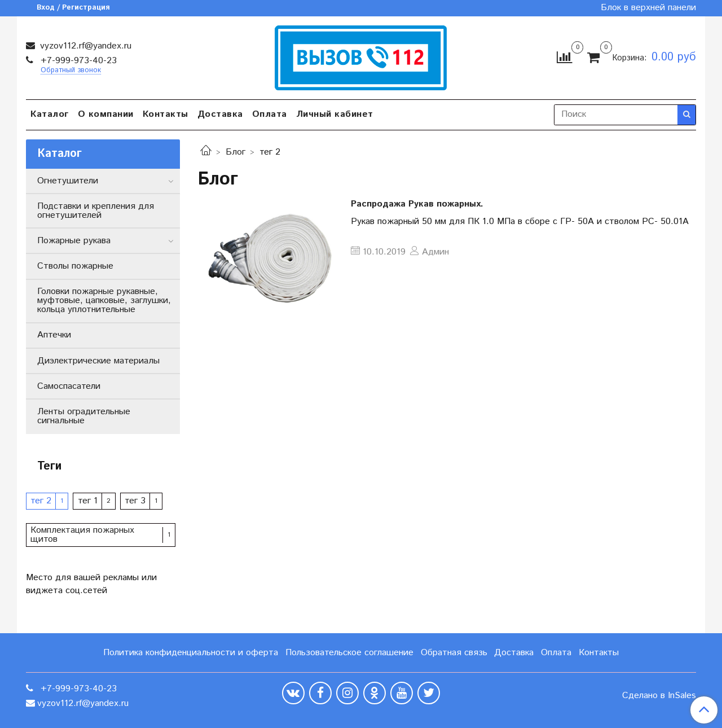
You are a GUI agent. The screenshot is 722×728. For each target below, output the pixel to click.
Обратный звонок (71, 71)
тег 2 (41, 501)
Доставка (220, 114)
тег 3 (135, 501)
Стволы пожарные (75, 266)
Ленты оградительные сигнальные (84, 416)
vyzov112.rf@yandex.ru (84, 46)
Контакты (166, 114)
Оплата (270, 114)
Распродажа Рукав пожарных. (417, 204)
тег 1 (88, 501)
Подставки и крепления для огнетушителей (96, 211)
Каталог (50, 114)
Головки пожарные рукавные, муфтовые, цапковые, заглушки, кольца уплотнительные (104, 301)
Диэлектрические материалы (98, 361)
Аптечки (54, 335)
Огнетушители (68, 181)
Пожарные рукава (74, 241)
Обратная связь (454, 653)
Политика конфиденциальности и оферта (191, 653)
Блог (235, 152)
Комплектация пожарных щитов (82, 535)
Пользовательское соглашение (349, 653)
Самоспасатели (69, 386)
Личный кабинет (335, 114)
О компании (106, 114)
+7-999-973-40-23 (77, 61)
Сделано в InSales (659, 696)
